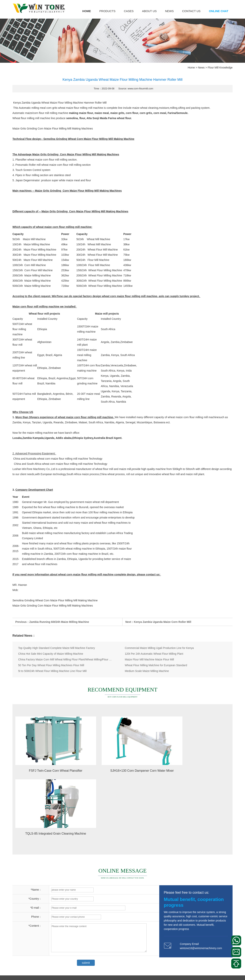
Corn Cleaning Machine (56, 959)
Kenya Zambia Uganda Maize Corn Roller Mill (163, 622)
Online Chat (219, 11)
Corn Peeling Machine (52, 923)
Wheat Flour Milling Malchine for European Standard (156, 665)
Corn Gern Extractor (24, 959)
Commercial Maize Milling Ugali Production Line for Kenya (159, 648)
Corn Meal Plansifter (47, 930)
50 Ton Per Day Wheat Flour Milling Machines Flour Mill (51, 665)
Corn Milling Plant (23, 923)
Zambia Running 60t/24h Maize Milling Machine (59, 622)
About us (149, 11)
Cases (129, 11)
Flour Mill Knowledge (220, 68)
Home (87, 11)
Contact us (191, 11)
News (169, 11)
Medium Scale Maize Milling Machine (147, 671)
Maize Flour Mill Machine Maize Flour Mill (149, 659)
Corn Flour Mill (21, 930)
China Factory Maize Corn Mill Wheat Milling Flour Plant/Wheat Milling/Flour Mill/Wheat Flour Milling (65, 659)
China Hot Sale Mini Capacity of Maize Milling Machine (51, 654)
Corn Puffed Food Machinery (30, 945)
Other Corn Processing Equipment (33, 952)
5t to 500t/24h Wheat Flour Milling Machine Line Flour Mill (52, 671)
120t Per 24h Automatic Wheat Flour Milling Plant (154, 654)
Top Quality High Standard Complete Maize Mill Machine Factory (57, 648)
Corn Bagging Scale (24, 937)
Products (107, 11)
